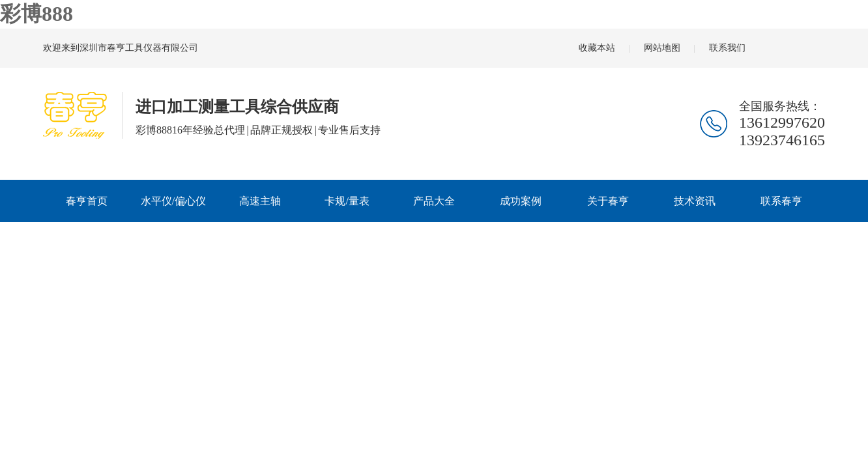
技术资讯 (695, 201)
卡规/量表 (347, 201)
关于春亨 (608, 201)
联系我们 (727, 48)
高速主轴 (260, 201)
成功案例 (521, 201)
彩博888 (36, 14)
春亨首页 (87, 201)
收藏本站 (597, 48)
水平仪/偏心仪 (173, 201)
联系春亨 (781, 201)
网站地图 (662, 48)
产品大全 (434, 201)
